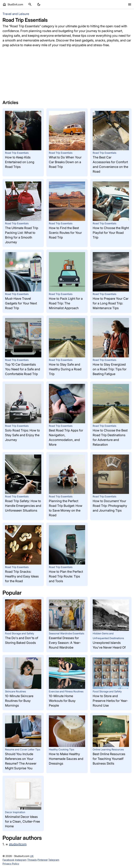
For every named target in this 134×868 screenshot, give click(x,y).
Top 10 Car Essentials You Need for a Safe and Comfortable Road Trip (23, 369)
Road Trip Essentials (17, 153)
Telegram (54, 860)
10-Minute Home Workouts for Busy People (62, 701)
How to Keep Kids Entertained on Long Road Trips (20, 162)
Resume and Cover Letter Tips (23, 749)
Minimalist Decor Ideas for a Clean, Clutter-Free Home (22, 821)
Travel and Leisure (16, 14)
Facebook (8, 860)
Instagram (21, 860)
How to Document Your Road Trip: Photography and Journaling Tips (110, 506)
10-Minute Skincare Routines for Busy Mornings (19, 701)
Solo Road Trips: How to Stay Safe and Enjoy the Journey (22, 435)
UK (32, 856)
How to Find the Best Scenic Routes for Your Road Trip (65, 233)
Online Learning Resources (108, 749)
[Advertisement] (67, 72)
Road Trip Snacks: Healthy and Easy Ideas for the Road (22, 576)
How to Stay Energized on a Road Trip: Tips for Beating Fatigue (110, 369)
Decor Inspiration (15, 812)
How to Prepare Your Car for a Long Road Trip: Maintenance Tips (111, 303)
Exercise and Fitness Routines (66, 691)
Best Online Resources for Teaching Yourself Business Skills (109, 759)
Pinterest (42, 860)
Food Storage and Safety (20, 633)
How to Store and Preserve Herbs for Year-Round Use (110, 701)
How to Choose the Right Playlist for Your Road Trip (111, 233)
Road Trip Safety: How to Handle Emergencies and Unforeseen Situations (23, 506)
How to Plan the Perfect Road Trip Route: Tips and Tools (66, 576)
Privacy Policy (11, 864)
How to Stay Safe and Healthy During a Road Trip (65, 369)
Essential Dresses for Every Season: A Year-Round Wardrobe (65, 643)
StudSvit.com (13, 4)
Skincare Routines (15, 691)
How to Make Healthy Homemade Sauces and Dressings (66, 759)
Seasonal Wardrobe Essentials (67, 633)
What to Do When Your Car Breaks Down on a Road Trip (65, 162)
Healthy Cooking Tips (62, 749)
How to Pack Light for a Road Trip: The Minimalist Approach (66, 303)
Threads (32, 860)
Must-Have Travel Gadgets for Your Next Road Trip (21, 303)
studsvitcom (18, 844)
